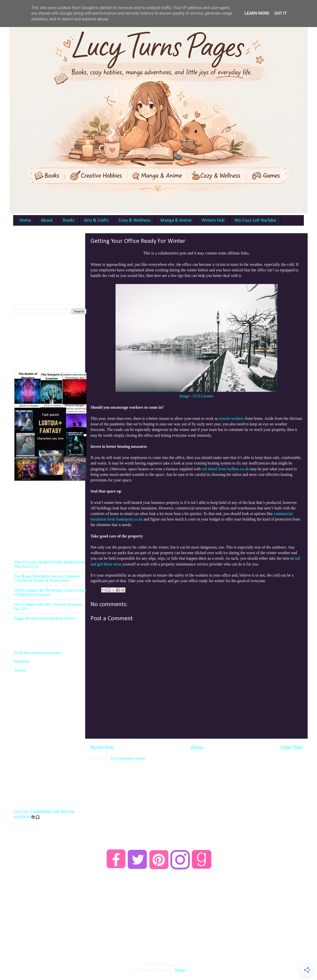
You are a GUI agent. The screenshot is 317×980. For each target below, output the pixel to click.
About (47, 221)
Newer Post (102, 747)
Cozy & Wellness (134, 221)
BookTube (22, 661)
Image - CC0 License (197, 396)
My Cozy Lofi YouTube (255, 221)
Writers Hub (213, 221)
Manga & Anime (176, 221)
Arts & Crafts (96, 221)
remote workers (231, 418)
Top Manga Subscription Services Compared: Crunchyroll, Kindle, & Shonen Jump (48, 578)
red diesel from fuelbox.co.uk (225, 469)
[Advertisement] (196, 796)
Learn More (257, 13)
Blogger (180, 970)
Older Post (292, 747)
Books (69, 221)
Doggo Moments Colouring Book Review (45, 618)
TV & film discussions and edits (38, 653)
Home (25, 221)
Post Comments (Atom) (128, 758)
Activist (20, 670)
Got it (280, 13)
